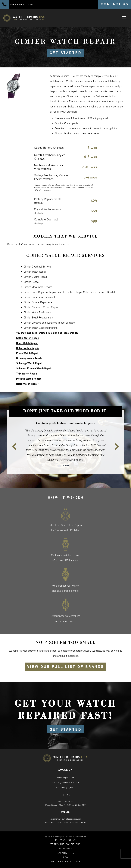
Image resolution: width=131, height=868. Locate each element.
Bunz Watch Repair (27, 343)
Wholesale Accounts (66, 862)
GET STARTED (65, 53)
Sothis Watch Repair (28, 338)
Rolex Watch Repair (27, 384)
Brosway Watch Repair (29, 358)
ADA (65, 857)
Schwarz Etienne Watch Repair (34, 368)
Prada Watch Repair (27, 353)
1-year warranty (90, 133)
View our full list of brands (66, 667)
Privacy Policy (66, 840)
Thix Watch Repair (27, 374)
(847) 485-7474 (65, 801)
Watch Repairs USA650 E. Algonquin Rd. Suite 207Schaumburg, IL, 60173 (65, 782)
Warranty (65, 849)
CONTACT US (115, 4)
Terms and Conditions (66, 844)
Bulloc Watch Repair (28, 348)
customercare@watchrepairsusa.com (65, 819)
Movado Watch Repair (29, 379)
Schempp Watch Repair (29, 363)
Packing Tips (66, 853)
